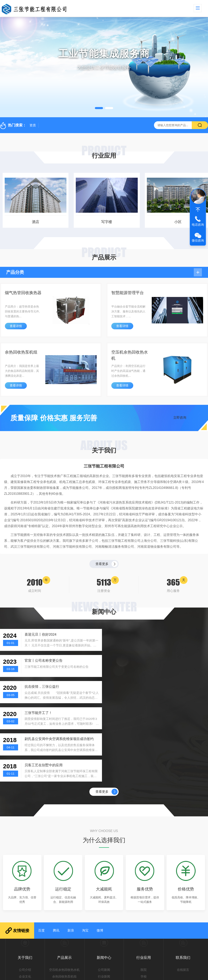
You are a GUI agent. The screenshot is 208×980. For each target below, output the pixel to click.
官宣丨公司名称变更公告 (150, 635)
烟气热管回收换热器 (23, 293)
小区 (175, 222)
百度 (41, 852)
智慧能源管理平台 (128, 293)
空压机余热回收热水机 (130, 355)
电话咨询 (198, 225)
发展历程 (25, 905)
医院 (144, 892)
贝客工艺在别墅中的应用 (150, 687)
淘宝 (85, 852)
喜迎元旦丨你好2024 (41, 635)
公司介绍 (25, 892)
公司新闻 (104, 892)
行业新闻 (104, 898)
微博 (100, 852)
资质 (33, 125)
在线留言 (183, 892)
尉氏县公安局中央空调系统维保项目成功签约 (59, 687)
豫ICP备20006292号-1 (153, 975)
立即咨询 (180, 418)
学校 (144, 898)
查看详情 (16, 326)
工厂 (144, 905)
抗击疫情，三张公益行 (42, 661)
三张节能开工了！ (145, 661)
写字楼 (104, 222)
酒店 (33, 222)
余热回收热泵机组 (21, 352)
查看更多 (102, 564)
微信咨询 (198, 240)
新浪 (71, 852)
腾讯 (56, 852)
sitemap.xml (192, 975)
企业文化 (25, 898)
